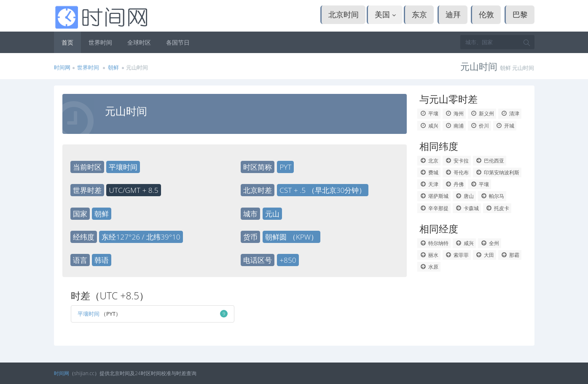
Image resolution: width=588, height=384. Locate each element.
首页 (67, 42)
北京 (429, 161)
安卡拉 (457, 161)
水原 (429, 267)
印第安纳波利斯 (497, 172)
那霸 (510, 255)
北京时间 (344, 14)
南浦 (454, 126)
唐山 (464, 196)
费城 (429, 172)
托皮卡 (497, 208)
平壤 (429, 113)
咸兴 (429, 126)
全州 (490, 243)
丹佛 (454, 184)
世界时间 (100, 42)
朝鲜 (114, 67)
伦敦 (486, 14)
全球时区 (139, 42)
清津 (510, 113)
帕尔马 (492, 196)
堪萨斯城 (434, 196)
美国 (385, 14)
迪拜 (453, 14)
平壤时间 (89, 314)
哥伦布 (457, 172)
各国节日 (178, 42)
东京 (419, 14)
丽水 (429, 255)
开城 (505, 126)
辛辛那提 (434, 208)
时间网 (62, 67)
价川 (479, 126)
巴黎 (520, 14)
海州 (454, 113)
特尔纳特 (434, 243)
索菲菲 (457, 255)
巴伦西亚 (490, 161)
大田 (485, 255)
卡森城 (467, 208)
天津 (429, 184)
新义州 (482, 113)
